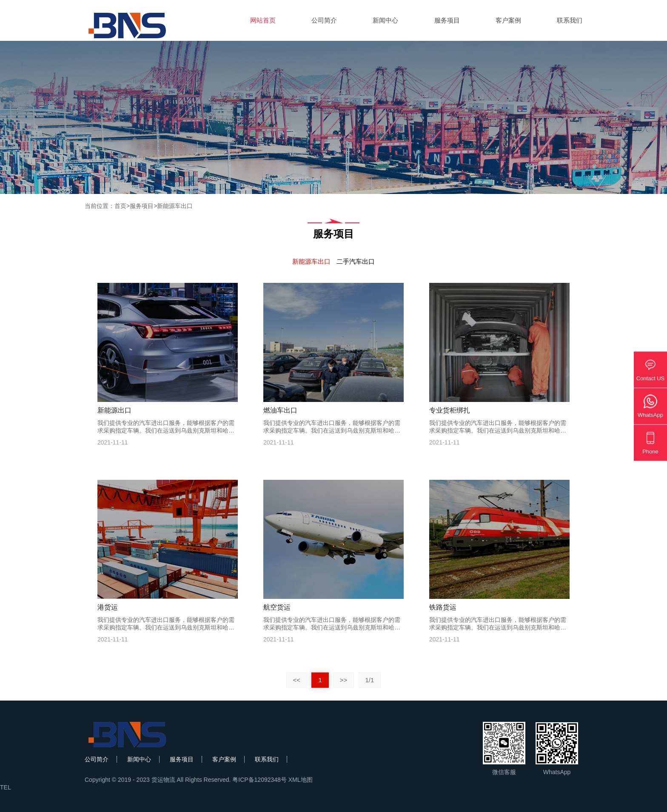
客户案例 (508, 20)
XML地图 (301, 780)
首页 (120, 206)
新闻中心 (385, 20)
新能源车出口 (175, 206)
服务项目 (447, 20)
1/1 (370, 680)
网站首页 (263, 20)
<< (297, 680)
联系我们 (570, 20)
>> (344, 680)
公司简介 (324, 20)
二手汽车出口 (356, 261)
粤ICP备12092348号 (259, 780)
